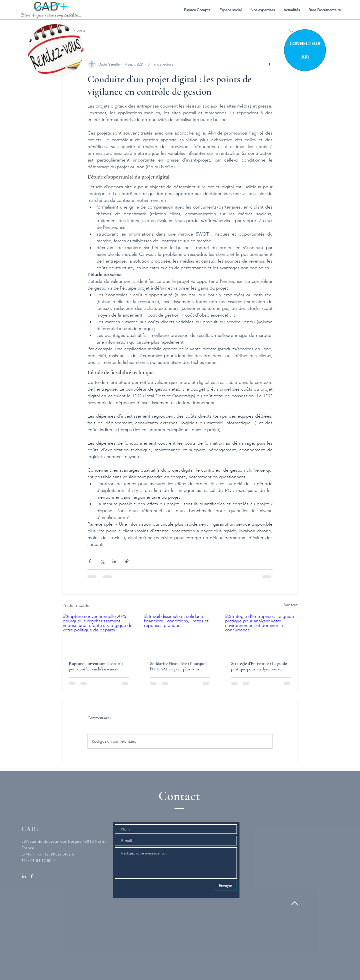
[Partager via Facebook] (90, 561)
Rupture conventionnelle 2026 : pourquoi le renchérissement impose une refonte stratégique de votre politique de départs (98, 666)
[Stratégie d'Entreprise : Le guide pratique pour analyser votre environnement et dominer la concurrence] (261, 634)
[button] (262, 10)
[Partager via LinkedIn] (114, 561)
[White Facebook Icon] (32, 876)
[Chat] (304, 50)
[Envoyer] (225, 886)
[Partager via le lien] (127, 561)
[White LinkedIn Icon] (24, 876)
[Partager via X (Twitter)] (102, 561)
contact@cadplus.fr (56, 854)
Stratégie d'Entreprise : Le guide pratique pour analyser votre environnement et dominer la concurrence (259, 666)
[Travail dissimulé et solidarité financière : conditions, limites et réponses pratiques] (180, 634)
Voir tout (291, 605)
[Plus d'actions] (269, 64)
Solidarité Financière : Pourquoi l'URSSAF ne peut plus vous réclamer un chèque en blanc (178, 666)
